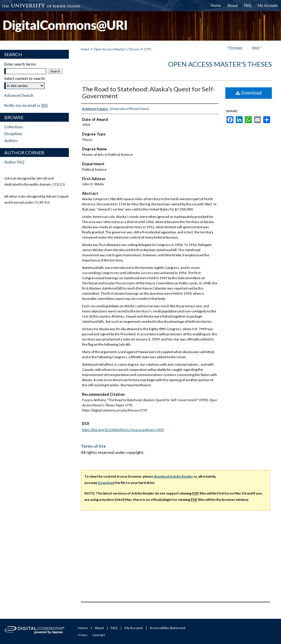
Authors (11, 141)
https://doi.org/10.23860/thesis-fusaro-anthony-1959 (123, 430)
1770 (147, 49)
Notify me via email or (26, 105)
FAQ (114, 628)
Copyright (99, 635)
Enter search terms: (20, 64)
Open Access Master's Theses (117, 49)
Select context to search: (25, 78)
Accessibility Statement (168, 628)
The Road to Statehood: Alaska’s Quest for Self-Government (149, 92)
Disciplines (13, 134)
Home (85, 49)
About (99, 628)
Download (249, 93)
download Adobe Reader (173, 476)
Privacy (83, 635)
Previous (236, 47)
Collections (14, 127)
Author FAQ (14, 162)
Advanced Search (19, 95)
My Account (134, 628)
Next (256, 47)
